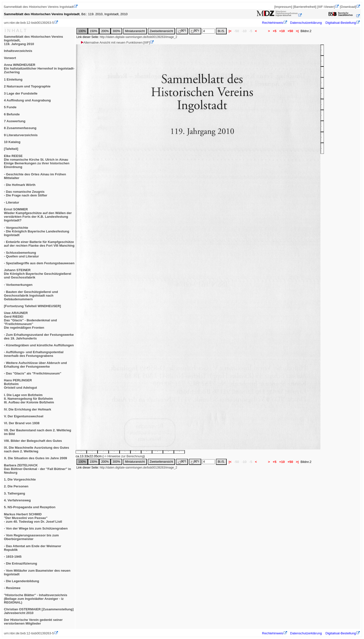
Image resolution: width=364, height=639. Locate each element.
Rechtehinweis (273, 23)
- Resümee (12, 588)
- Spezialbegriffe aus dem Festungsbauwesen (39, 263)
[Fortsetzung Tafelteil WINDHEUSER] (32, 306)
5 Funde (10, 107)
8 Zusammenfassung (20, 128)
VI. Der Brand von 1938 (22, 423)
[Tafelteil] (11, 149)
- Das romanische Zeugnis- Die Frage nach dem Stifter (26, 193)
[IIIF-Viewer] (326, 7)
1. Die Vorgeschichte (20, 479)
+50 (290, 31)
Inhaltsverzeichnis (18, 51)
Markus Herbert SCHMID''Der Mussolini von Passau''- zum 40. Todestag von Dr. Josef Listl (33, 518)
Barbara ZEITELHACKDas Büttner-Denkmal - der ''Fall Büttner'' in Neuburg (37, 469)
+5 (275, 31)
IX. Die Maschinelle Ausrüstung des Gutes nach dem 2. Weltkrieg (36, 449)
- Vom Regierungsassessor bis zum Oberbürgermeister (31, 537)
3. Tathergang (14, 493)
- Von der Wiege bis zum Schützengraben (36, 528)
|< (230, 31)
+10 (282, 31)
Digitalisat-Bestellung (341, 23)
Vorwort (10, 58)
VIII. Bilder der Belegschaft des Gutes (33, 441)
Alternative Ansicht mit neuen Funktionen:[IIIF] (115, 42)
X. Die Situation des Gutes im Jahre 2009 (35, 458)
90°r (195, 31)
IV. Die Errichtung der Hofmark (28, 409)
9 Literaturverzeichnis (21, 135)
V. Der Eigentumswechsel (24, 416)
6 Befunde (12, 114)
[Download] (348, 7)
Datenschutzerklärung (306, 23)
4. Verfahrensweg (17, 500)
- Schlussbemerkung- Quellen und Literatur (21, 254)
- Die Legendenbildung (22, 581)
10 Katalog (12, 142)
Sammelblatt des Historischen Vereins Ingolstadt (39, 7)
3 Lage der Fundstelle (21, 93)
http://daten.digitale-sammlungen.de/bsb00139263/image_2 (138, 37)
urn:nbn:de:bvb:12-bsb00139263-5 (29, 23)
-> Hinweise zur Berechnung (124, 456)
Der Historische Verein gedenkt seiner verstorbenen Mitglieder (33, 622)
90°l (182, 31)
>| (297, 31)
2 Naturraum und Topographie (27, 86)
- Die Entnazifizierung (21, 563)
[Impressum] (283, 7)
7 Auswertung (15, 121)
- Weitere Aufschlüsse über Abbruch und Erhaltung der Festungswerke (35, 365)
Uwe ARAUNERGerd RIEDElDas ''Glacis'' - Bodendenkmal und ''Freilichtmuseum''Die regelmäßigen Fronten (30, 320)
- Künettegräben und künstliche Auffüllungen (39, 345)
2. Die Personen (16, 486)
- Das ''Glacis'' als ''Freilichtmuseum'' (33, 373)
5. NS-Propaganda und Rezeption (30, 507)
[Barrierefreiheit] (305, 7)
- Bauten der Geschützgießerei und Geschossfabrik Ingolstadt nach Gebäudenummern (31, 295)
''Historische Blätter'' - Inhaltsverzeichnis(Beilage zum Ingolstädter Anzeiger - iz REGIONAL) (36, 599)
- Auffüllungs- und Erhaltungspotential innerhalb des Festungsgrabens (34, 354)
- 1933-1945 (13, 557)
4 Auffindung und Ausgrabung (27, 100)
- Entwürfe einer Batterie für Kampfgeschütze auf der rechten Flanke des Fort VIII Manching (39, 244)
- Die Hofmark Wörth (20, 185)
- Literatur (12, 202)
